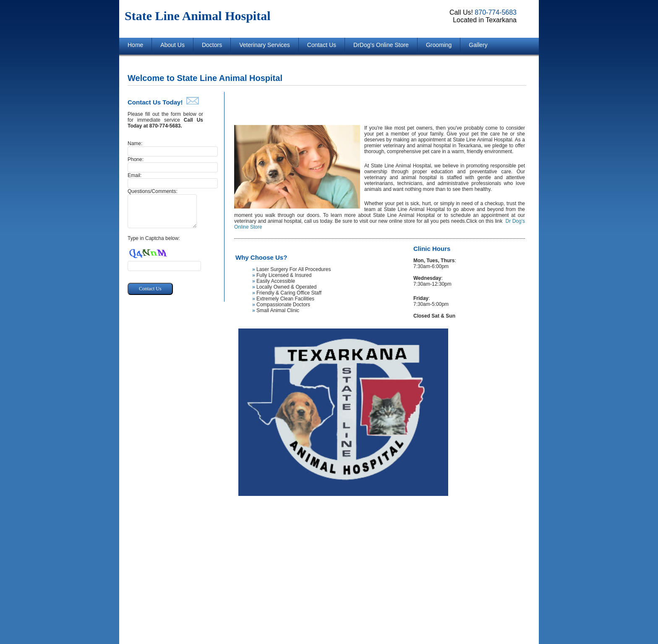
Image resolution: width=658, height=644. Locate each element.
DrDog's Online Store (381, 45)
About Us (172, 45)
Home (135, 45)
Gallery (478, 45)
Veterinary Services (265, 45)
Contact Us (322, 45)
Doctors (212, 45)
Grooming (439, 45)
